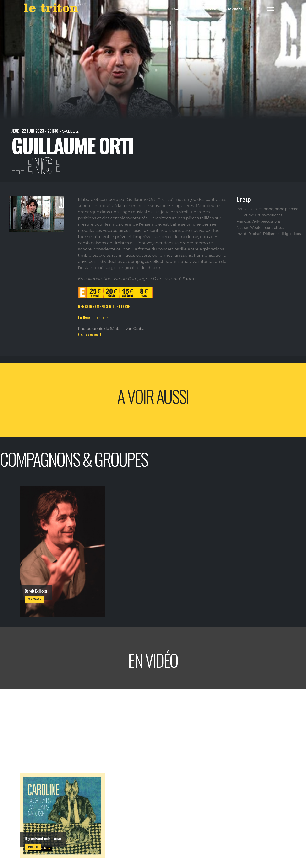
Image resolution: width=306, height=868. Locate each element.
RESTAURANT (231, 9)
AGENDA (180, 9)
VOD (212, 9)
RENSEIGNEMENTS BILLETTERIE (104, 306)
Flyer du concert (90, 334)
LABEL (198, 9)
